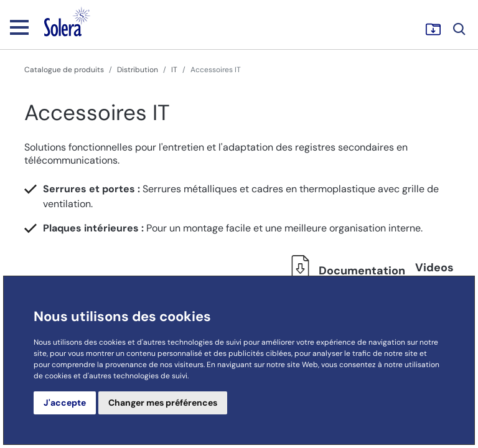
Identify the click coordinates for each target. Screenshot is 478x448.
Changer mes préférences (163, 403)
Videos (434, 268)
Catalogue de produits (64, 70)
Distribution (138, 70)
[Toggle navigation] (19, 27)
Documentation (344, 271)
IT (174, 70)
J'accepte (65, 403)
